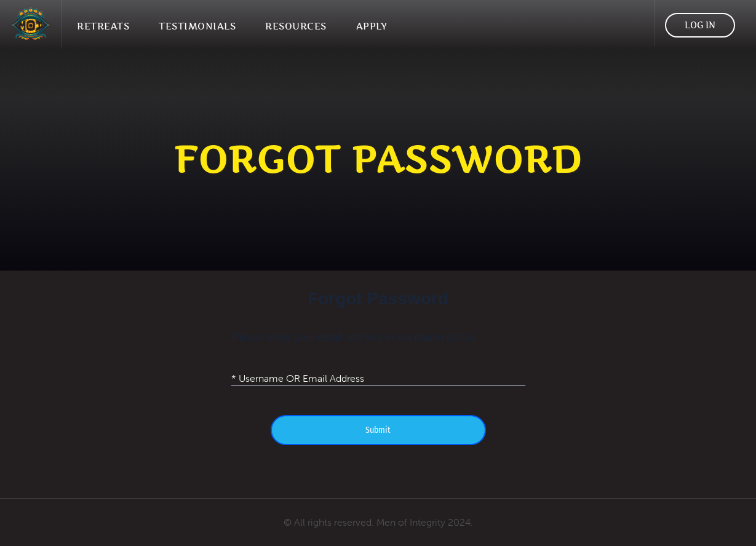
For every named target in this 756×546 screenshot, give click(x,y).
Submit (378, 430)
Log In (700, 25)
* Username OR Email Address (298, 378)
